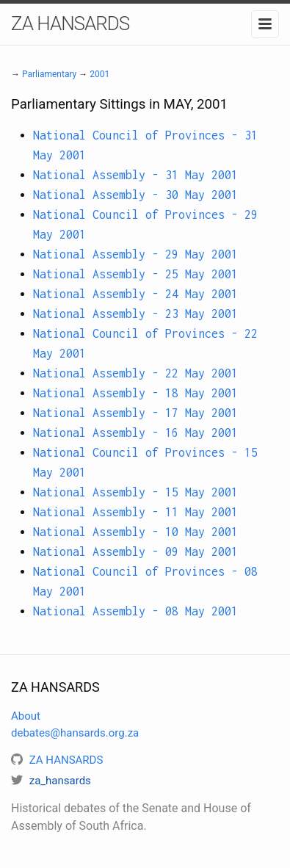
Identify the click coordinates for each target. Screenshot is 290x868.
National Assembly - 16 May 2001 (135, 433)
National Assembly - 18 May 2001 (135, 393)
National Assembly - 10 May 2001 (135, 532)
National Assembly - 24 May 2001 (135, 294)
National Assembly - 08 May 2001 (135, 611)
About (26, 716)
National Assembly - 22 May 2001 (135, 373)
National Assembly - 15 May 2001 (135, 492)
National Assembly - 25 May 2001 (135, 274)
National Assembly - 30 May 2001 (135, 195)
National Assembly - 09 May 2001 (135, 551)
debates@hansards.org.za (75, 733)
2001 (99, 74)
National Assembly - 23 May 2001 (135, 314)
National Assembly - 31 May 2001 (135, 175)
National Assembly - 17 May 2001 (135, 413)
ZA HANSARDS (70, 23)
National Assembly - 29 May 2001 (135, 254)
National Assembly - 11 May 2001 (135, 512)
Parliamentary (49, 74)
